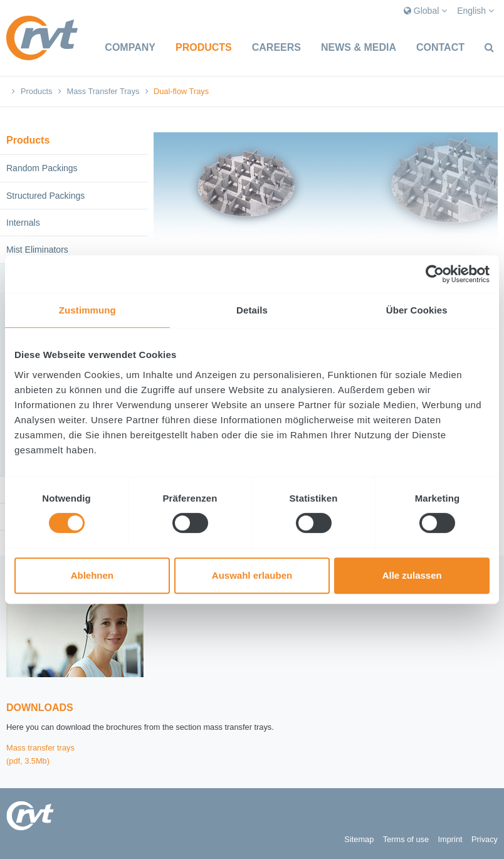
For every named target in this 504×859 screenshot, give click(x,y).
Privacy (485, 839)
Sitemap (359, 839)
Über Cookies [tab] (417, 310)
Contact (440, 47)
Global (425, 11)
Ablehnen (92, 575)
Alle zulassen (412, 575)
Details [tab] (252, 310)
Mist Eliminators (37, 250)
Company (130, 47)
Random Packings (42, 168)
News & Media (359, 47)
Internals (23, 223)
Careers (276, 47)
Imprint (450, 839)
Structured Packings (45, 196)
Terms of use (406, 839)
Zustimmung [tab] (87, 310)
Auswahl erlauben (252, 575)
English (475, 11)
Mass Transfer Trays (103, 91)
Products (204, 47)
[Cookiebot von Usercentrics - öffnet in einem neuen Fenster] (435, 274)
